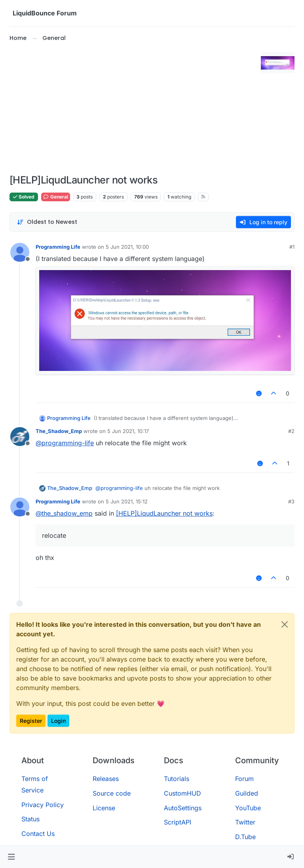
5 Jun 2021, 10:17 (128, 431)
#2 (291, 431)
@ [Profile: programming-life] (65, 443)
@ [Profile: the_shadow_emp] (64, 513)
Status (30, 819)
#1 (292, 247)
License (104, 808)
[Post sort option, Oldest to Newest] (47, 222)
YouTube (248, 808)
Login (58, 721)
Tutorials (177, 779)
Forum (244, 779)
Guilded (247, 793)
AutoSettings (183, 808)
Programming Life (58, 247)
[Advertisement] (134, 108)
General (56, 197)
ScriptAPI (178, 822)
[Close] (285, 624)
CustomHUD (182, 793)
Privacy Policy (43, 805)
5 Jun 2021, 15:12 (127, 501)
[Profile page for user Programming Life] (20, 252)
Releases (106, 779)
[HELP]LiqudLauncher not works (164, 513)
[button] (11, 857)
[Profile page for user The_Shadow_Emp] (20, 437)
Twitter (245, 822)
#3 (291, 501)
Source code (112, 793)
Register (31, 721)
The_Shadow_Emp (59, 431)
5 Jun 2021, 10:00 (127, 247)
